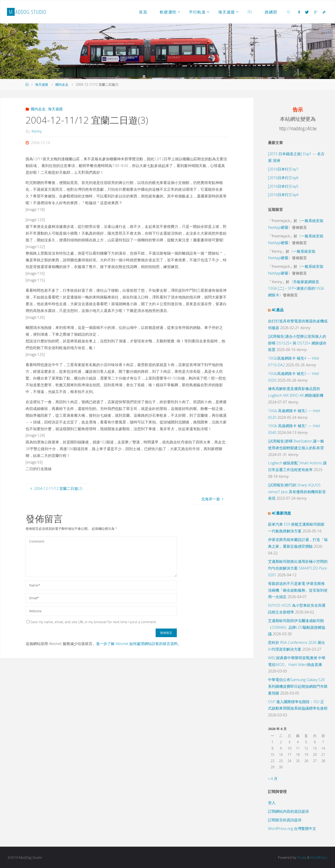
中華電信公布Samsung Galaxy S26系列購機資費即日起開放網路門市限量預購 (298, 686)
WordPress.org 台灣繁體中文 (292, 829)
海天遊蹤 (42, 84)
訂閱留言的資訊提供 (285, 820)
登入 (272, 803)
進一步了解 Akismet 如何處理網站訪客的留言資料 (137, 644)
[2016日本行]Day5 (283, 186)
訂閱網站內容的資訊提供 (288, 811)
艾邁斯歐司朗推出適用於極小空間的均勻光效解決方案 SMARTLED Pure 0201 (298, 568)
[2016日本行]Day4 (283, 195)
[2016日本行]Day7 (283, 169)
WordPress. (319, 857)
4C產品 (278, 310)
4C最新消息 (281, 513)
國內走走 (62, 84)
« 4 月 (273, 779)
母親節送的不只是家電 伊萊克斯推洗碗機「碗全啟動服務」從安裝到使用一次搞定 (298, 590)
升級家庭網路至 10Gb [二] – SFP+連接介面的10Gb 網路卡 (296, 288)
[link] (289, 12)
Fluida (301, 857)
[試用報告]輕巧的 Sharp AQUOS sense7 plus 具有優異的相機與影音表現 (297, 492)
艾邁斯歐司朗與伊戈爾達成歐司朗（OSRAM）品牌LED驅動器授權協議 (297, 627)
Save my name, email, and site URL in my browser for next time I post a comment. (92, 622)
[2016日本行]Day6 (283, 178)
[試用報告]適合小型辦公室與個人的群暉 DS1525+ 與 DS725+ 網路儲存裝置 (297, 343)
